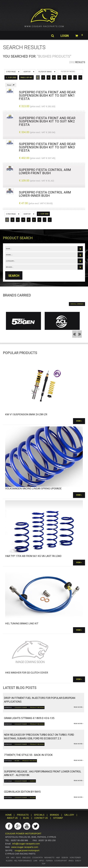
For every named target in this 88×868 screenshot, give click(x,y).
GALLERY (69, 815)
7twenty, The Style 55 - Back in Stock (28, 755)
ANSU (71, 861)
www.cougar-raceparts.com (25, 847)
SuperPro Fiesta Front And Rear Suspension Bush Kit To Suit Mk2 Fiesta (47, 121)
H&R (58, 858)
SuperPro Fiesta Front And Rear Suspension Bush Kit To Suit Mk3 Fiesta (47, 147)
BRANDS (54, 815)
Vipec (42, 861)
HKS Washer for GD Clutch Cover (27, 673)
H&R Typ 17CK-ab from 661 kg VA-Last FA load (33, 556)
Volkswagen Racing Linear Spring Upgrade (33, 489)
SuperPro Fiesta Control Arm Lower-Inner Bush (45, 194)
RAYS (19, 858)
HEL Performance (23, 861)
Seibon (65, 858)
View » (79, 421)
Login (64, 36)
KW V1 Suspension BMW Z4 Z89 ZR (26, 414)
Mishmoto (49, 858)
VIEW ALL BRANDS (77, 304)
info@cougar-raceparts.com (26, 844)
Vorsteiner (75, 858)
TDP (43, 864)
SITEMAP (58, 818)
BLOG (26, 818)
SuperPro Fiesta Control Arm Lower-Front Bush (45, 171)
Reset (11, 85)
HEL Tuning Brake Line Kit (22, 624)
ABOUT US (12, 818)
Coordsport (61, 861)
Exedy (78, 861)
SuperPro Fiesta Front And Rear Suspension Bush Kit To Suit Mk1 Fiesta (47, 95)
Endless (26, 858)
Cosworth (37, 858)
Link (35, 861)
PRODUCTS (23, 815)
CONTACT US (41, 818)
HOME (8, 815)
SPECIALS (39, 815)
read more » (79, 707)
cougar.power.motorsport (27, 850)
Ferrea (49, 861)
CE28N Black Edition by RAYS (22, 792)
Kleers (9, 861)
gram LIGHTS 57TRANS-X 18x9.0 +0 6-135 (29, 718)
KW (8, 858)
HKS (13, 858)
